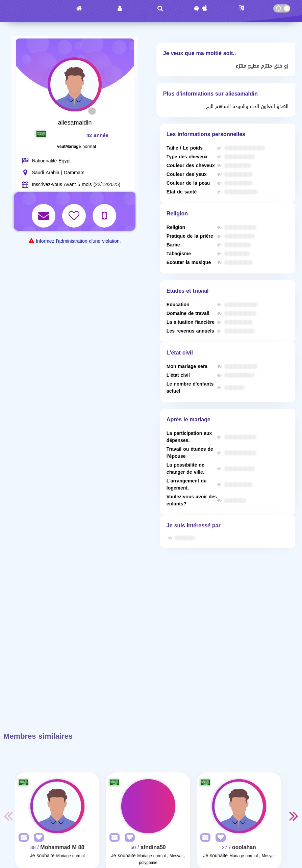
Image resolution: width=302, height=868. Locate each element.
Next (294, 816)
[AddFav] (37, 838)
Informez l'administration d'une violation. (78, 241)
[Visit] (57, 806)
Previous (8, 816)
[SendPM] (22, 838)
